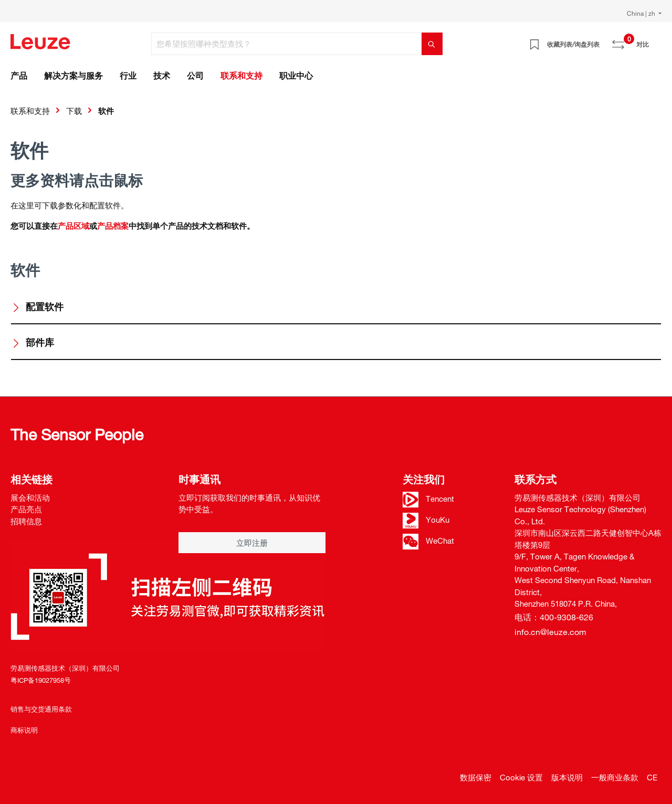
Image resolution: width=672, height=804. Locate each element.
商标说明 (24, 730)
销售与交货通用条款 (41, 709)
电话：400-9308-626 (554, 617)
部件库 (33, 342)
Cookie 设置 (521, 777)
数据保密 (476, 777)
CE (652, 777)
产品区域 (73, 226)
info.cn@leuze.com (550, 632)
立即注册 (252, 543)
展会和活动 (30, 498)
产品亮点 (26, 509)
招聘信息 (26, 521)
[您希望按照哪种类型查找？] (287, 44)
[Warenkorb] (655, 40)
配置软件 (38, 306)
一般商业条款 (615, 777)
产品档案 (113, 226)
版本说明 (567, 777)
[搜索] (432, 44)
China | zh (642, 13)
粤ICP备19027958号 (41, 680)
